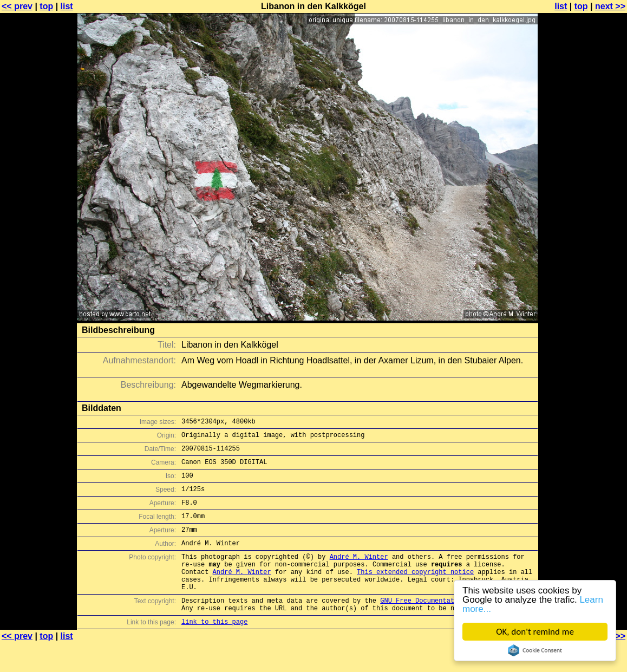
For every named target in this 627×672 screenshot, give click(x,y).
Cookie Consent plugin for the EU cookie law (535, 650)
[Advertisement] (583, 268)
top (46, 6)
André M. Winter (359, 574)
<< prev (17, 6)
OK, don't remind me (535, 632)
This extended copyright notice (415, 593)
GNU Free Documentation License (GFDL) (452, 626)
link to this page (214, 651)
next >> (610, 6)
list (67, 6)
